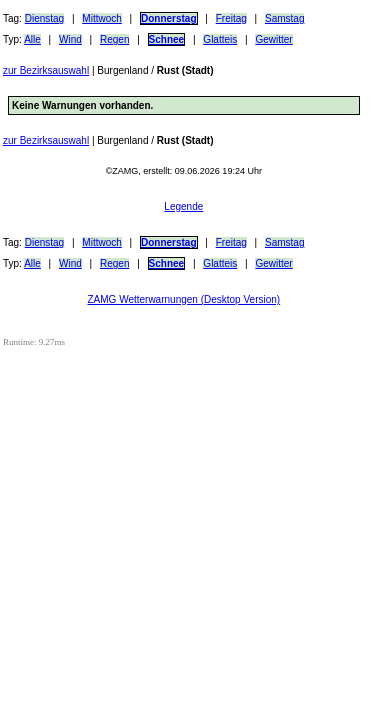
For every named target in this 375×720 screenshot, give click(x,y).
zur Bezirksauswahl (46, 70)
